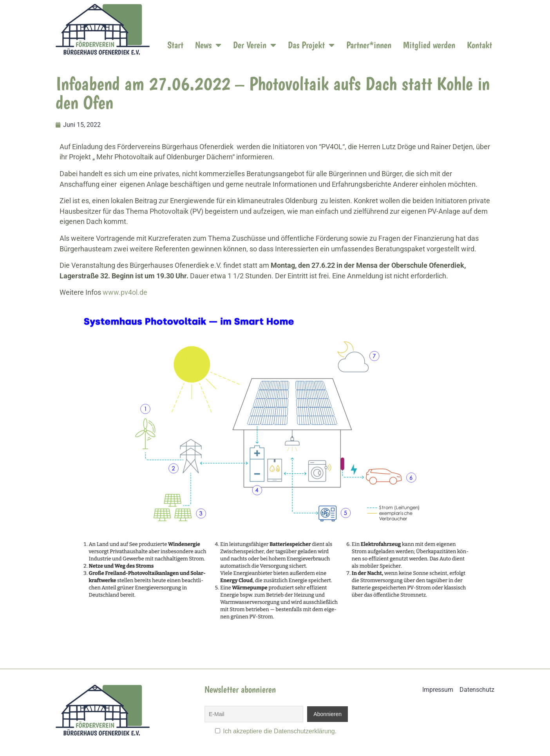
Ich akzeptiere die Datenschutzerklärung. (280, 731)
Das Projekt (311, 45)
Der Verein (255, 45)
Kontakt (479, 45)
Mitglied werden (429, 45)
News (208, 45)
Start (175, 45)
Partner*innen (369, 45)
